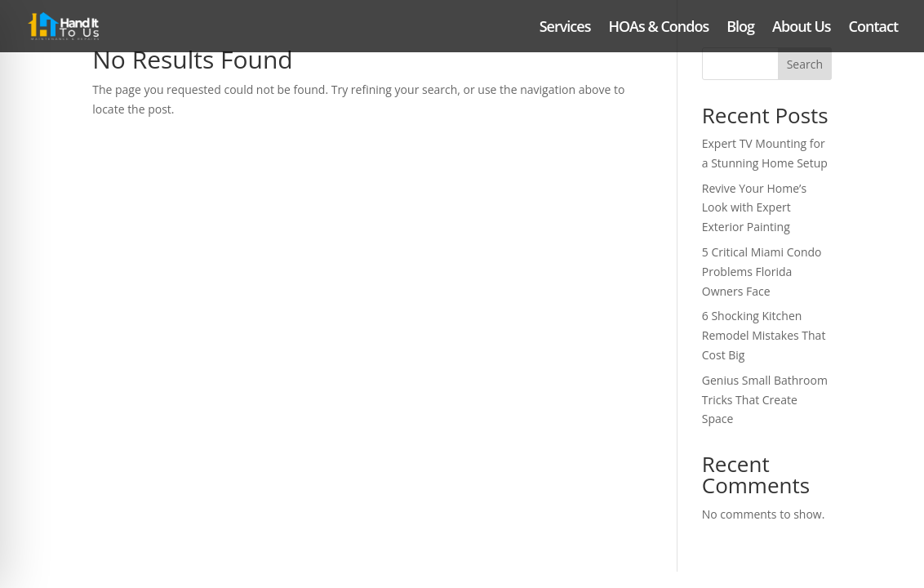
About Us (801, 28)
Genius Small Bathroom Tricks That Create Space (765, 400)
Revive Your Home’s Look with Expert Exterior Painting (754, 208)
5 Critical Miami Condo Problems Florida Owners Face (762, 272)
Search (805, 64)
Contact (873, 28)
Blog (740, 28)
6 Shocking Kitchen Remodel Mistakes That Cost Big (764, 335)
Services (565, 28)
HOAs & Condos (658, 28)
